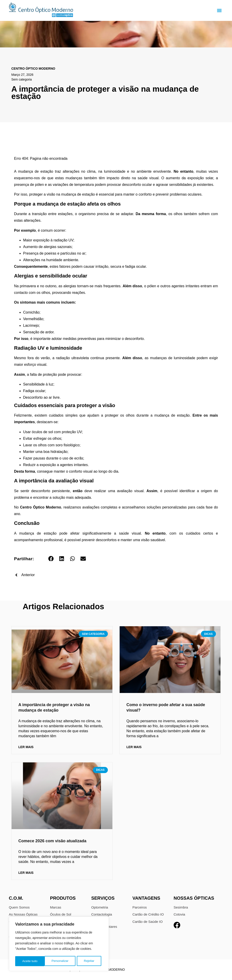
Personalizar (31, 961)
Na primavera (25, 286)
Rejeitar (60, 961)
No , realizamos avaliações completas (66, 507)
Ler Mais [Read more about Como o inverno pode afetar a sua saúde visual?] (134, 747)
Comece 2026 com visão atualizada (52, 841)
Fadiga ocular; (35, 391)
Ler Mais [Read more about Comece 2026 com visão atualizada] (26, 873)
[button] (219, 11)
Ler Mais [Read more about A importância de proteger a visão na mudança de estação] (26, 747)
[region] (59, 944)
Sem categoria (22, 79)
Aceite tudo (88, 961)
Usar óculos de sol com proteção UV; (53, 432)
